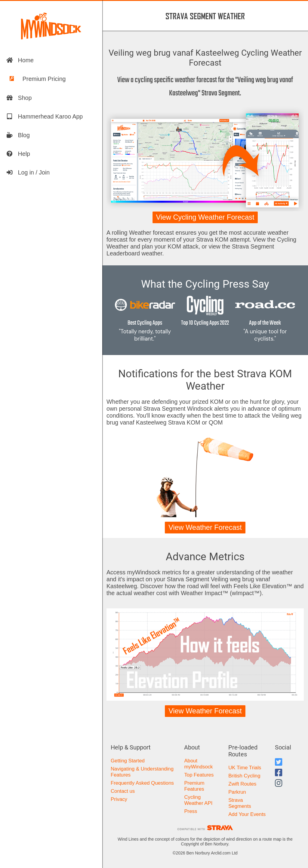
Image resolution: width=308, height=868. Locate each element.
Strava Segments (240, 803)
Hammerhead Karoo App (45, 116)
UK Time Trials (245, 768)
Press (191, 811)
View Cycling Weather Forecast (205, 217)
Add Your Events (247, 814)
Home (20, 60)
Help (18, 154)
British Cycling (244, 776)
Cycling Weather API (198, 800)
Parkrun (237, 792)
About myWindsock (198, 764)
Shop (19, 98)
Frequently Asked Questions (142, 783)
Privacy (119, 799)
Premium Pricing (36, 79)
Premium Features (194, 786)
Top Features (199, 775)
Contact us (123, 791)
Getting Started (128, 761)
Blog (18, 135)
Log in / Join (28, 172)
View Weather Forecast (205, 527)
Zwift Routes (242, 784)
